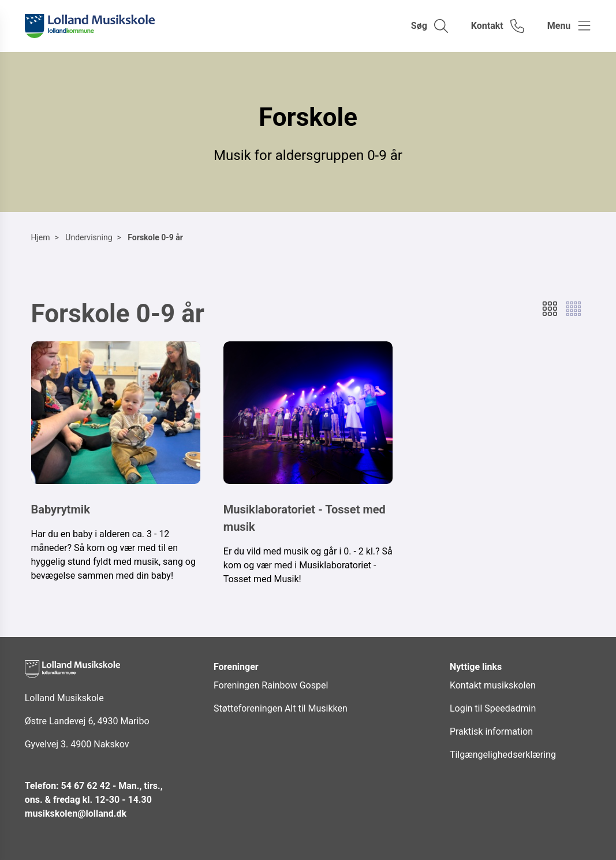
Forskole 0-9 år (155, 237)
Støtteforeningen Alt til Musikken (281, 708)
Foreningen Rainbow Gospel (271, 685)
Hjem (41, 237)
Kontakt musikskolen (493, 685)
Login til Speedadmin (493, 708)
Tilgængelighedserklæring (503, 755)
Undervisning (89, 237)
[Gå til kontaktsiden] (498, 26)
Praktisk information (491, 731)
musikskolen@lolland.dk (76, 814)
